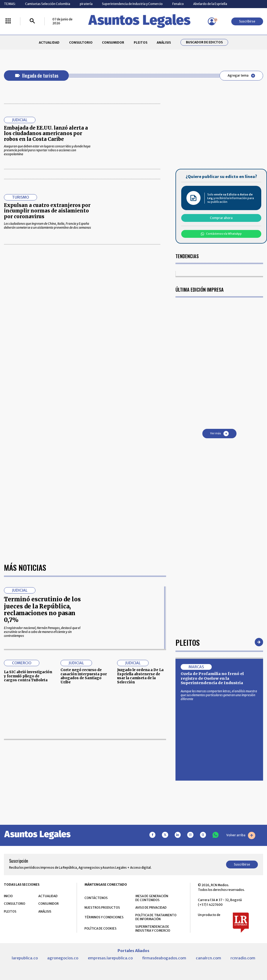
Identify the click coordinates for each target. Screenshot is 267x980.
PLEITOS (141, 42)
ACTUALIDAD (49, 42)
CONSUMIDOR (113, 42)
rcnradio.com (243, 958)
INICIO (8, 896)
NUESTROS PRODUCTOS (102, 907)
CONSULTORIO (81, 42)
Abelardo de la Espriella (210, 4)
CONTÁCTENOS (96, 898)
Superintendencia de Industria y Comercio (132, 4)
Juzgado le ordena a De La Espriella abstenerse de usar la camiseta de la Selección (140, 676)
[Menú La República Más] (8, 21)
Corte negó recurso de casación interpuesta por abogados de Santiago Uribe (84, 676)
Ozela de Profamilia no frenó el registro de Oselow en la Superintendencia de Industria (212, 678)
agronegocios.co (63, 958)
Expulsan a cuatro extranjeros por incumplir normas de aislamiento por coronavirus (47, 211)
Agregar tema (241, 76)
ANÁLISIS (164, 42)
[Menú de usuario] (212, 21)
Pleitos (188, 642)
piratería (86, 4)
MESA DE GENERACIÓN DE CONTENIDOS (152, 898)
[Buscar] (32, 21)
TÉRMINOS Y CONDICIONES (104, 917)
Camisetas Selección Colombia (48, 4)
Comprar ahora (221, 218)
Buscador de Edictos (204, 42)
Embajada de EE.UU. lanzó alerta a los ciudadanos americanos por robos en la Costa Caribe (46, 134)
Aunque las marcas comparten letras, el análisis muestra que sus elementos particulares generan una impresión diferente (219, 695)
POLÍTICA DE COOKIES (101, 928)
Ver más (219, 434)
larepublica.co (25, 958)
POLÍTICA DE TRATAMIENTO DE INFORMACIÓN (156, 917)
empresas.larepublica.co (110, 958)
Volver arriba (241, 835)
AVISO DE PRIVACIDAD (151, 907)
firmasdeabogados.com (164, 958)
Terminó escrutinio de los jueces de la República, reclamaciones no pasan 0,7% (42, 610)
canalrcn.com (208, 958)
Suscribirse (247, 21)
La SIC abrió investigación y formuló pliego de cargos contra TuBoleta (28, 676)
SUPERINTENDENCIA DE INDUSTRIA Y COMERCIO (153, 929)
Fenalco (178, 4)
